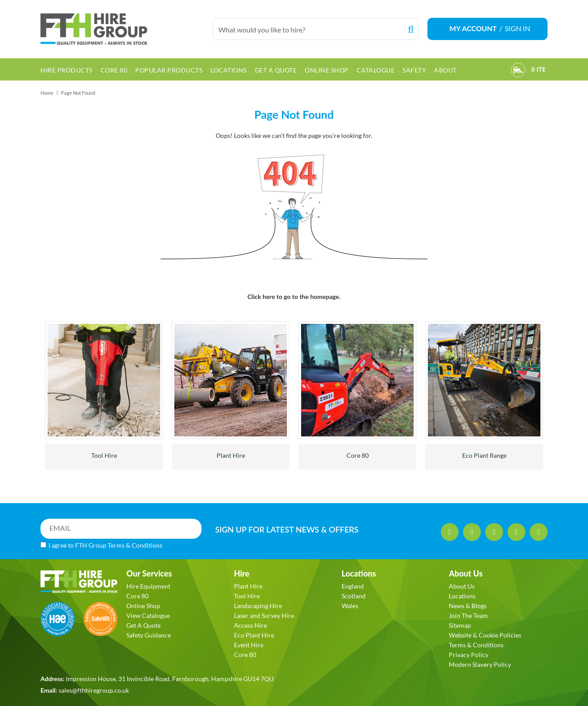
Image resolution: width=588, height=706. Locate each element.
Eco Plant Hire (254, 635)
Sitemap (460, 625)
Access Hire (250, 625)
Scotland (354, 596)
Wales (350, 606)
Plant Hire (231, 455)
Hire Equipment (148, 586)
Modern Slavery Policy (480, 664)
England (353, 586)
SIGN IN (518, 28)
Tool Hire (104, 455)
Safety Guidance (149, 635)
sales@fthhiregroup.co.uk (94, 690)
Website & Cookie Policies (485, 635)
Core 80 (358, 455)
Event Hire (249, 645)
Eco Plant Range (484, 455)
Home (47, 93)
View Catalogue (148, 615)
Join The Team (468, 615)
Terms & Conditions (135, 545)
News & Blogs (468, 606)
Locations (462, 596)
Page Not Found (78, 93)
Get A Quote (143, 625)
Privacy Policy (469, 655)
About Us (462, 586)
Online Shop (143, 606)
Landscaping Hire (258, 606)
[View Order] (518, 71)
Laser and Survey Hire (264, 615)
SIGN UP (287, 529)
